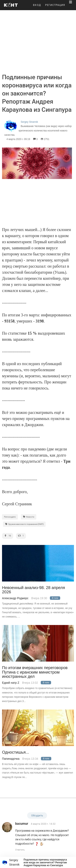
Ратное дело (10, 517)
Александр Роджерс (15, 598)
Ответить (20, 850)
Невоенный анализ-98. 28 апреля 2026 (34, 590)
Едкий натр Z (11, 683)
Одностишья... (16, 752)
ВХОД (37, 5)
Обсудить (37, 815)
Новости (29, 517)
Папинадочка (11, 759)
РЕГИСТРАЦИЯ (55, 5)
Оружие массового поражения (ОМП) (24, 524)
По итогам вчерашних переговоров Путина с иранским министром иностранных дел (35, 672)
